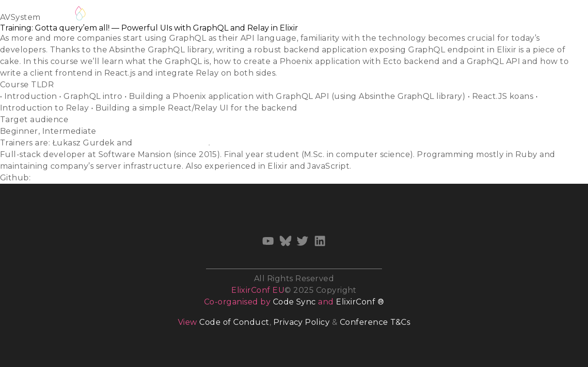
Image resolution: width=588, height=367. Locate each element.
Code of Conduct (234, 322)
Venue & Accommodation (359, 15)
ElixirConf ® (360, 302)
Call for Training (265, 15)
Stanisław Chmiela (171, 143)
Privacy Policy (302, 322)
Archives (489, 15)
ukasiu (47, 178)
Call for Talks (198, 15)
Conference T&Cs (375, 322)
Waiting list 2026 (129, 13)
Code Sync (294, 302)
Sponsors (440, 15)
